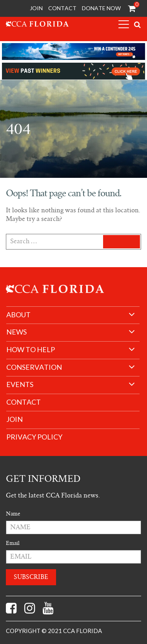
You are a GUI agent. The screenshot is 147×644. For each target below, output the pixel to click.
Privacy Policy (34, 437)
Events (20, 384)
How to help (31, 350)
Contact (62, 8)
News (16, 332)
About (18, 315)
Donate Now (101, 8)
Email (13, 543)
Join (36, 8)
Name (13, 514)
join (15, 419)
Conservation (34, 367)
